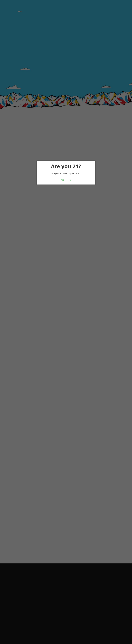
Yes (62, 180)
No (70, 180)
